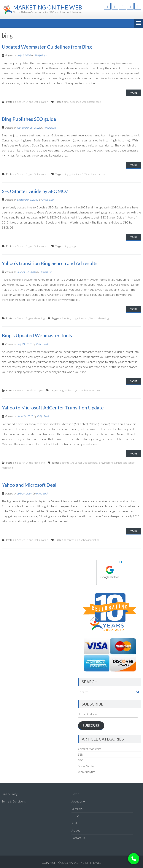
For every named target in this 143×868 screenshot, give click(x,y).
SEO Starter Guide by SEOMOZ (35, 191)
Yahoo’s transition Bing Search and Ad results (50, 263)
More (134, 93)
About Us (77, 801)
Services (76, 809)
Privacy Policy (10, 794)
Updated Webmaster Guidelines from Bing (47, 47)
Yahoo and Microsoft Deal (29, 485)
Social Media (86, 766)
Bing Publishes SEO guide (29, 119)
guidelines (75, 102)
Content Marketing (90, 749)
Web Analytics (72, 390)
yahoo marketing (90, 540)
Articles (76, 830)
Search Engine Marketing (31, 318)
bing (66, 102)
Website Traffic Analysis (30, 390)
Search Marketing (99, 318)
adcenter (65, 318)
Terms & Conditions (14, 801)
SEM (81, 754)
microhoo (83, 318)
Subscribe (91, 725)
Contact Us (78, 838)
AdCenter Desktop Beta (84, 463)
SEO (84, 174)
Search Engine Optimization (33, 102)
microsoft (121, 463)
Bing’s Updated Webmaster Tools (37, 335)
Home (75, 794)
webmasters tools (92, 102)
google (73, 246)
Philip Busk (40, 55)
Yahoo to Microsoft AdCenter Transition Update (53, 408)
